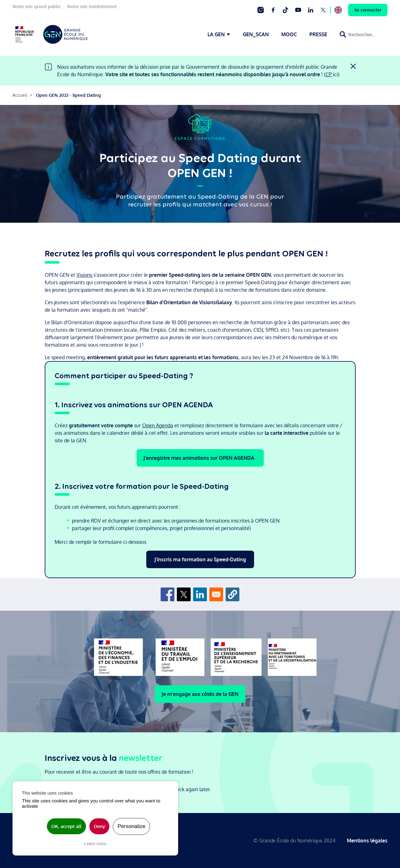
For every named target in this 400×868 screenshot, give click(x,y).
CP (329, 74)
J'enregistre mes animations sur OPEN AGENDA (200, 458)
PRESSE (318, 34)
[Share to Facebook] (167, 594)
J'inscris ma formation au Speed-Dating (200, 559)
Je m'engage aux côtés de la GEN (200, 694)
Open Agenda (158, 425)
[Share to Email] (216, 594)
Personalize (131, 826)
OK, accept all (66, 826)
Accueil (20, 95)
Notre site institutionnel (92, 6)
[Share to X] (184, 594)
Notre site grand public (37, 6)
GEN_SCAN (256, 34)
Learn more (95, 844)
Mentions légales (367, 841)
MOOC (289, 34)
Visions (85, 275)
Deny (99, 826)
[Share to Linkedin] (200, 594)
